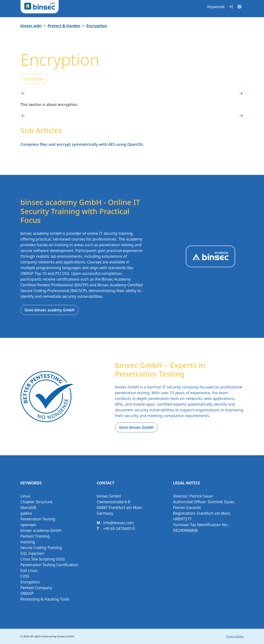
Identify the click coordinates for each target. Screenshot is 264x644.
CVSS (25, 576)
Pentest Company (36, 588)
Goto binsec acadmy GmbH (50, 310)
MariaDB (28, 508)
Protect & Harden (64, 26)
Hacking (28, 542)
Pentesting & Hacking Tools (45, 599)
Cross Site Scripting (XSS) (43, 559)
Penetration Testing (38, 519)
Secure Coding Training (41, 548)
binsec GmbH (66, 636)
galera (26, 513)
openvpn (28, 525)
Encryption (97, 26)
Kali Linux (29, 571)
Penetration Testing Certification (49, 565)
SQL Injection (32, 553)
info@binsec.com (118, 523)
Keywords (216, 7)
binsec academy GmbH (41, 530)
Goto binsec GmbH (136, 427)
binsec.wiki (31, 26)
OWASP (27, 593)
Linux (25, 496)
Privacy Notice (235, 636)
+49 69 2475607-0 (119, 529)
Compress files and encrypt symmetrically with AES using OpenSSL (82, 144)
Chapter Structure (36, 502)
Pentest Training (35, 536)
